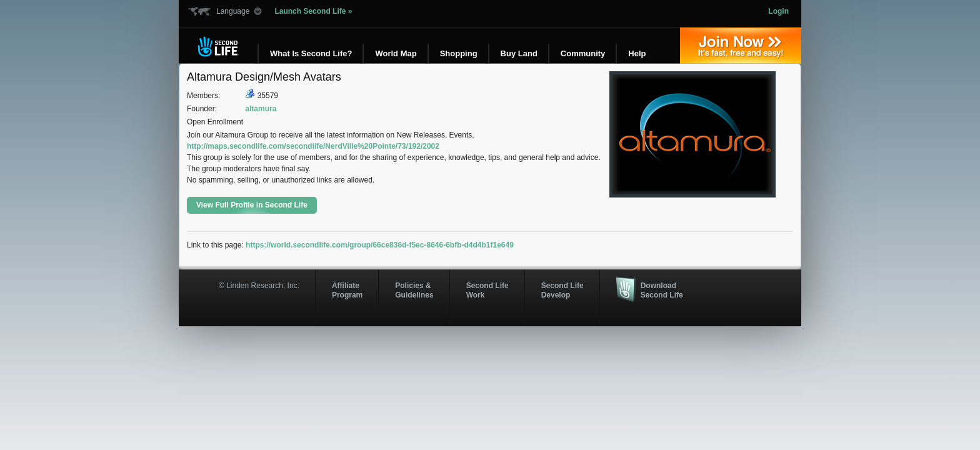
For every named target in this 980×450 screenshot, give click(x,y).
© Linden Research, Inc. (259, 286)
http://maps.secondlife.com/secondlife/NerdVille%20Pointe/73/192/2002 (313, 146)
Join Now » (741, 46)
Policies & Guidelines (414, 290)
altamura (261, 109)
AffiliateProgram (347, 290)
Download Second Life (662, 290)
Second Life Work (487, 290)
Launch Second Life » (313, 11)
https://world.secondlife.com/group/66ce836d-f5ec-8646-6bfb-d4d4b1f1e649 (380, 245)
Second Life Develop (562, 290)
